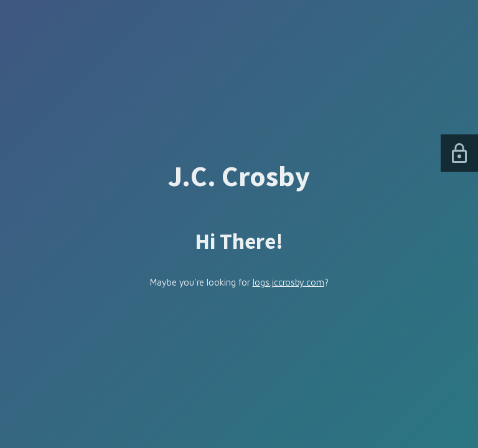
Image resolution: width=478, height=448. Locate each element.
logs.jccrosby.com (288, 282)
